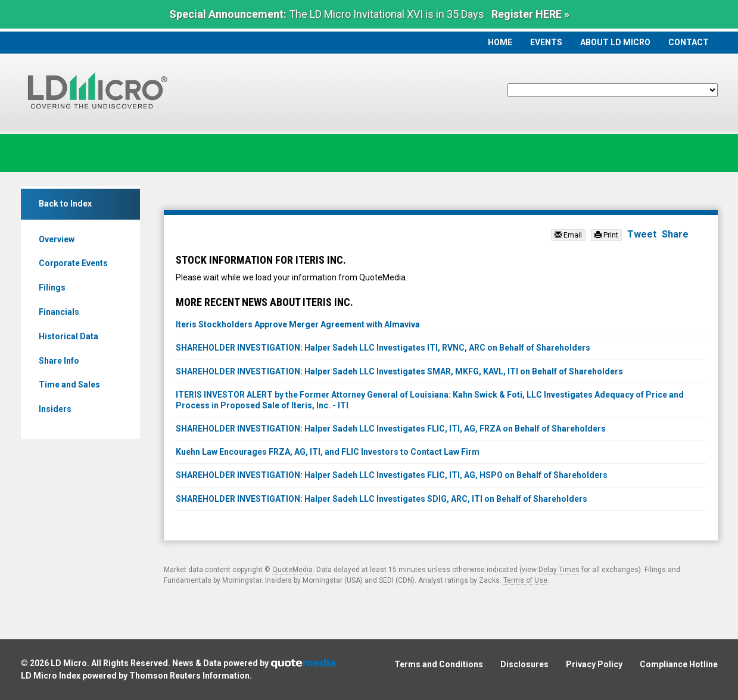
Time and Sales (69, 385)
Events (546, 42)
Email (568, 235)
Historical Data (68, 336)
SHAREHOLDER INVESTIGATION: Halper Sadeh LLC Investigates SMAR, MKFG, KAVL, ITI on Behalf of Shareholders (399, 371)
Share (675, 234)
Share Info (59, 361)
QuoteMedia (292, 570)
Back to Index (65, 204)
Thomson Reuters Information (189, 676)
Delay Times (559, 570)
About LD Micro (615, 42)
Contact (689, 42)
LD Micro (69, 663)
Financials (59, 312)
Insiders (55, 409)
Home (500, 42)
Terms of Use (525, 580)
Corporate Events (73, 263)
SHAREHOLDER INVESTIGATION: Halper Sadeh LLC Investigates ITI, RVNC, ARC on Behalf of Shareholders (383, 348)
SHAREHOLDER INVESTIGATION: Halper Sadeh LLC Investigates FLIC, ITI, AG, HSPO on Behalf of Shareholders (392, 475)
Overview (57, 239)
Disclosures (524, 664)
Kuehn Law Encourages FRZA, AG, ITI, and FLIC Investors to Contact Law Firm (328, 452)
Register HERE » (530, 14)
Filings (52, 287)
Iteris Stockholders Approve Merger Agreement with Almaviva (298, 324)
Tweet (642, 234)
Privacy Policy (594, 664)
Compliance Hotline (679, 664)
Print (606, 235)
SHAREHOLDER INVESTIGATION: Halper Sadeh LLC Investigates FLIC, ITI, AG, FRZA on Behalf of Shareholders (391, 429)
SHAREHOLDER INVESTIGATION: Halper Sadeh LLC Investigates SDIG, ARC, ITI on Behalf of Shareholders (382, 499)
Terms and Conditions (439, 664)
